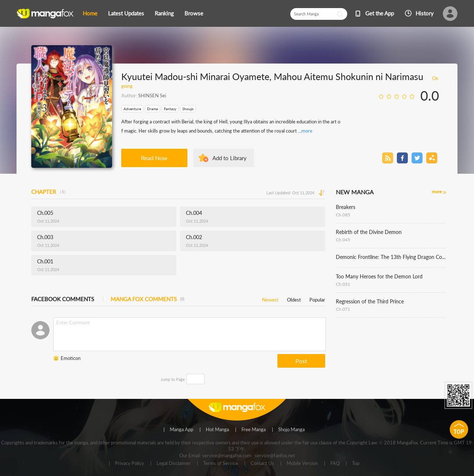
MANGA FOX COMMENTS (148, 299)
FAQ (335, 464)
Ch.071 (343, 309)
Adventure (132, 109)
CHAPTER (50, 192)
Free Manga (254, 430)
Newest (270, 298)
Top (356, 464)
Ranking (164, 13)
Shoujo (188, 109)
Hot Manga (217, 430)
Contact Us (262, 464)
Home (90, 13)
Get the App (380, 13)
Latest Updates (126, 13)
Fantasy (170, 109)
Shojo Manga (291, 430)
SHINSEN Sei (152, 95)
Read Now (154, 158)
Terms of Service (221, 464)
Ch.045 (343, 240)
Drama (152, 109)
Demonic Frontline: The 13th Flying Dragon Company (391, 257)
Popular (317, 298)
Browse (194, 13)
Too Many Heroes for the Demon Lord (379, 276)
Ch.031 (343, 284)
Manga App (182, 430)
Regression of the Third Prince (370, 301)
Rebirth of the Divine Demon (369, 232)
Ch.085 (343, 215)
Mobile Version (302, 464)
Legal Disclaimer (174, 464)
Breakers (346, 207)
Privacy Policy (130, 464)
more (307, 131)
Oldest (294, 298)
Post (301, 361)
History (425, 13)
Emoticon (71, 358)
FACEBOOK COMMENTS (63, 299)
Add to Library (229, 158)
